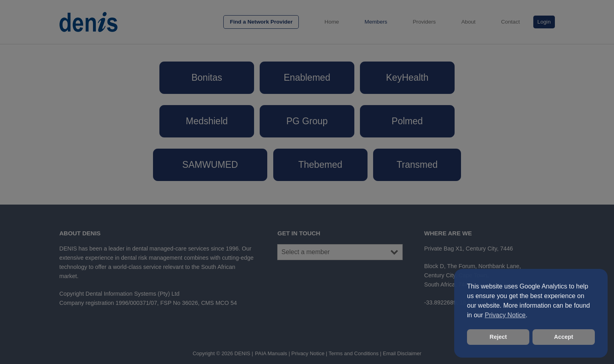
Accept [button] (564, 337)
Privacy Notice (505, 315)
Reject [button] (498, 337)
